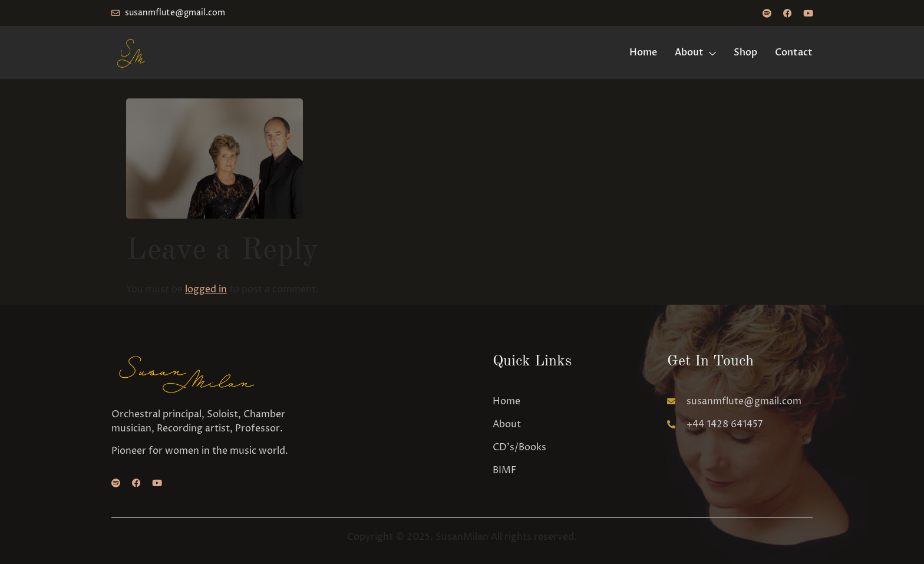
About (695, 52)
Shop (745, 52)
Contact (794, 52)
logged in (206, 289)
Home (643, 52)
